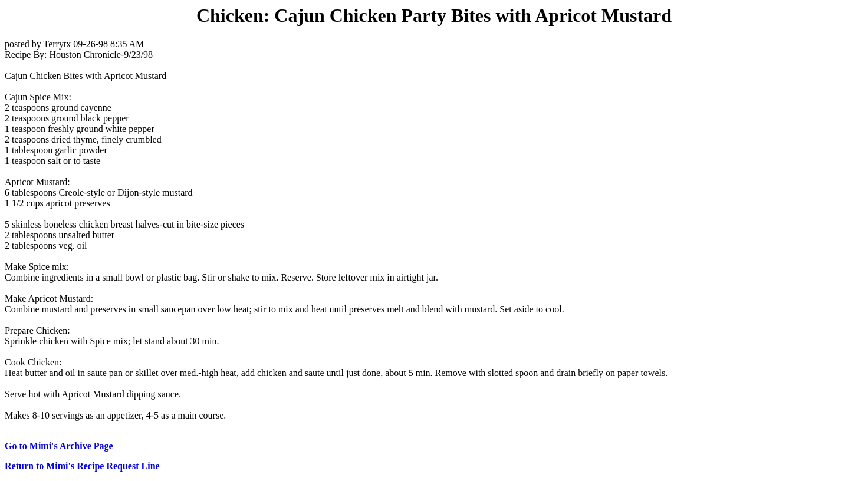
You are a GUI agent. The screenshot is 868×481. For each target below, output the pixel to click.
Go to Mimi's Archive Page (59, 446)
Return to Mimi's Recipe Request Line (82, 466)
